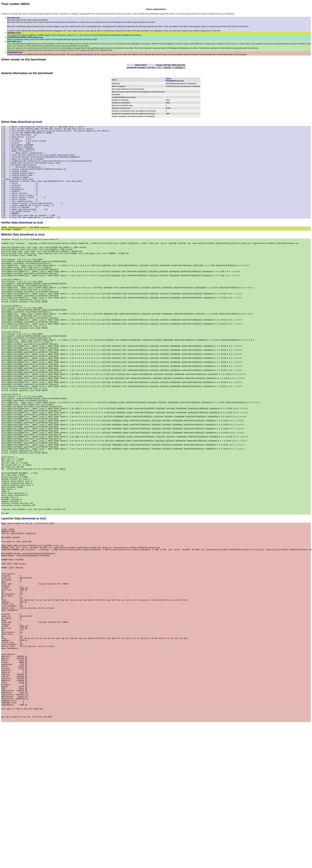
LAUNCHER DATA (15, 52)
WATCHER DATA (14, 42)
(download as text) (30, 122)
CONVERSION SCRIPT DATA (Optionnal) (25, 37)
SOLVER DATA (13, 18)
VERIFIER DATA (14, 33)
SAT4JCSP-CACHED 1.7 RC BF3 (141, 68)
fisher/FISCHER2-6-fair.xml (175, 80)
